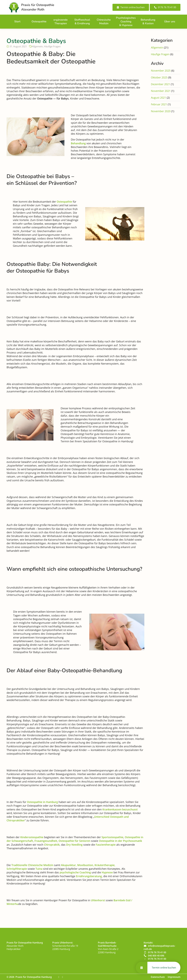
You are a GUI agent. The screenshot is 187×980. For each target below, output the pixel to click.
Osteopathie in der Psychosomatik (120, 841)
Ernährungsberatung (89, 876)
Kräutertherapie (105, 865)
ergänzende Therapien (61, 22)
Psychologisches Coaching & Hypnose (126, 21)
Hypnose (107, 872)
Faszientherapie (106, 845)
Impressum (174, 977)
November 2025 (161, 71)
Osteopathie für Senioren (74, 841)
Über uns (170, 21)
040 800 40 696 (156, 956)
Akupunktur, (69, 865)
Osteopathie (39, 21)
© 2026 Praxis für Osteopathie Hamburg (29, 977)
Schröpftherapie (17, 869)
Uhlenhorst (98, 900)
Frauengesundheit (46, 841)
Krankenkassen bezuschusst (120, 809)
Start (17, 21)
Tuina (39, 869)
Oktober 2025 (159, 77)
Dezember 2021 (160, 84)
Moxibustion (85, 865)
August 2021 (158, 98)
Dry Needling (74, 845)
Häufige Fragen (52, 46)
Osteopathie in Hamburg (42, 802)
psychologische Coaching (75, 872)
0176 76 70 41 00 (157, 952)
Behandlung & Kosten (148, 22)
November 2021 (161, 91)
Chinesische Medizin (104, 22)
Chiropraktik (52, 845)
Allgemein (37, 46)
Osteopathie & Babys (36, 41)
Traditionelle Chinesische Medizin (32, 865)
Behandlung (78, 143)
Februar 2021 (159, 104)
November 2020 (161, 111)
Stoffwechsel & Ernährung (82, 22)
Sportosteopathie (112, 837)
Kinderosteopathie (32, 837)
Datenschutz (158, 977)
